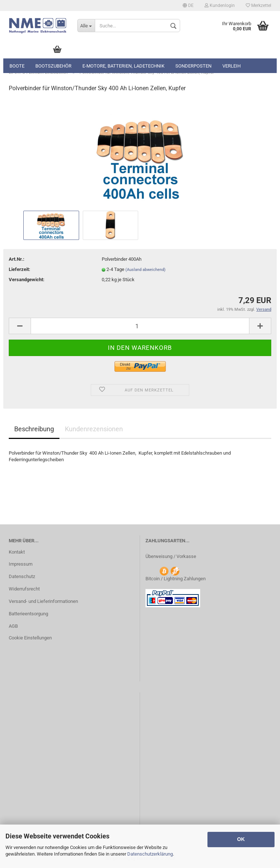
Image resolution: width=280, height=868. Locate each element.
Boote (17, 66)
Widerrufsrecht (24, 589)
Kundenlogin (220, 5)
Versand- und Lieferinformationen (43, 601)
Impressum (21, 564)
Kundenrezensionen (94, 429)
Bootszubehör (53, 66)
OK (241, 839)
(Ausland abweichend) (145, 270)
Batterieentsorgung (28, 614)
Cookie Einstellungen (30, 638)
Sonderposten (193, 66)
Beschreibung (34, 429)
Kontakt (17, 552)
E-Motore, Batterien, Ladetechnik (123, 66)
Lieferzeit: (20, 269)
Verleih (232, 66)
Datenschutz (22, 576)
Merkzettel (258, 5)
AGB (13, 626)
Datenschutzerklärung (150, 854)
